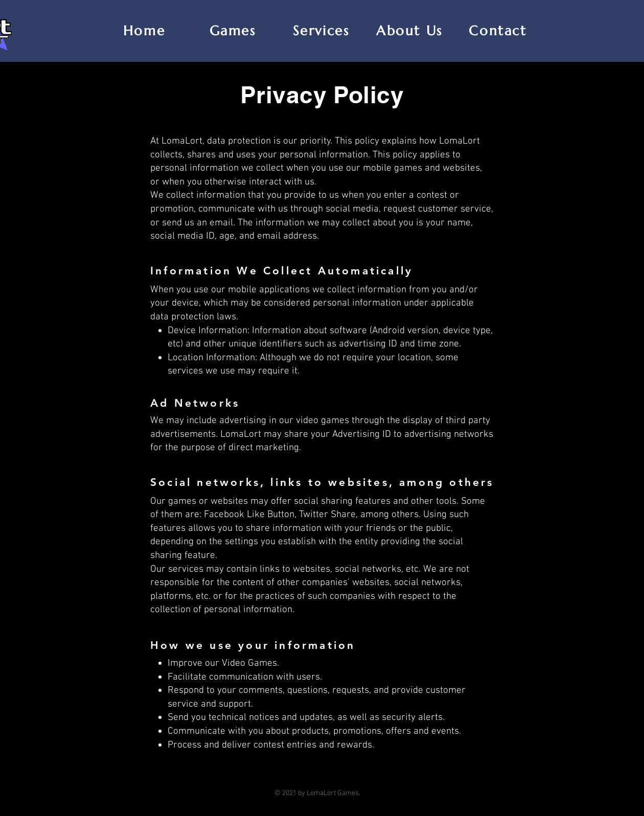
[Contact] (499, 31)
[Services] (322, 31)
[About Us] (410, 31)
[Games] (234, 31)
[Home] (145, 31)
